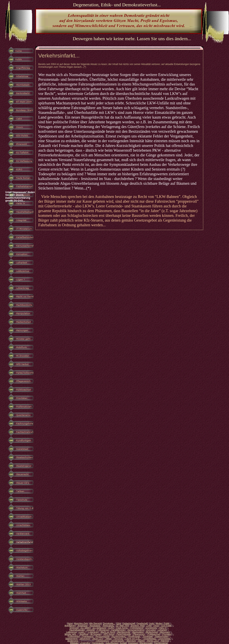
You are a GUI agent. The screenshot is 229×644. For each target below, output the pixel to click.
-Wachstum (131, 641)
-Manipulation (138, 632)
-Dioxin (156, 626)
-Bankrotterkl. (108, 626)
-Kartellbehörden (118, 630)
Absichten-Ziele (81, 623)
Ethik (119, 623)
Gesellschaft (142, 623)
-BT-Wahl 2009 (122, 626)
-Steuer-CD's (97, 639)
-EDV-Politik (166, 626)
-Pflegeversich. (139, 634)
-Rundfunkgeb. (134, 636)
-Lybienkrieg (93, 632)
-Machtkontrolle (123, 632)
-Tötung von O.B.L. (133, 639)
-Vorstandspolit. (117, 641)
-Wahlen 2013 (152, 641)
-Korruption (151, 630)
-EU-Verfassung (99, 628)
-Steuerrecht (85, 639)
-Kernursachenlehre (136, 630)
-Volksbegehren (102, 641)
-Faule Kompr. (122, 628)
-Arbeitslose (82, 626)
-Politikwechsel (154, 634)
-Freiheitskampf (137, 628)
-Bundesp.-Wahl (138, 626)
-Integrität (90, 630)
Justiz (152, 623)
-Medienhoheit (152, 632)
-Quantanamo (87, 636)
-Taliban (108, 639)
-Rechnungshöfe (102, 636)
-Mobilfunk (84, 634)
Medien (159, 623)
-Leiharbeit (162, 630)
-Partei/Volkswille (123, 634)
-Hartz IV (162, 628)
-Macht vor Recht (108, 632)
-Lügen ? (82, 632)
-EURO (111, 628)
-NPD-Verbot (109, 634)
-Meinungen (165, 632)
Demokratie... (109, 623)
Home (70, 623)
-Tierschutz (118, 639)
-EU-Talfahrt (85, 628)
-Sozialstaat (147, 636)
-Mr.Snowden (96, 634)
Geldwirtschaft (129, 623)
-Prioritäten (167, 634)
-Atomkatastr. (95, 626)
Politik (167, 623)
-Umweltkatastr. (150, 639)
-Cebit (149, 626)
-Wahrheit (165, 641)
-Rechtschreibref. (119, 636)
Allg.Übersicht (95, 623)
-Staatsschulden (161, 636)
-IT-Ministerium (103, 630)
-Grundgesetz (151, 628)
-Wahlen (141, 641)
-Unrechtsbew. (164, 639)
